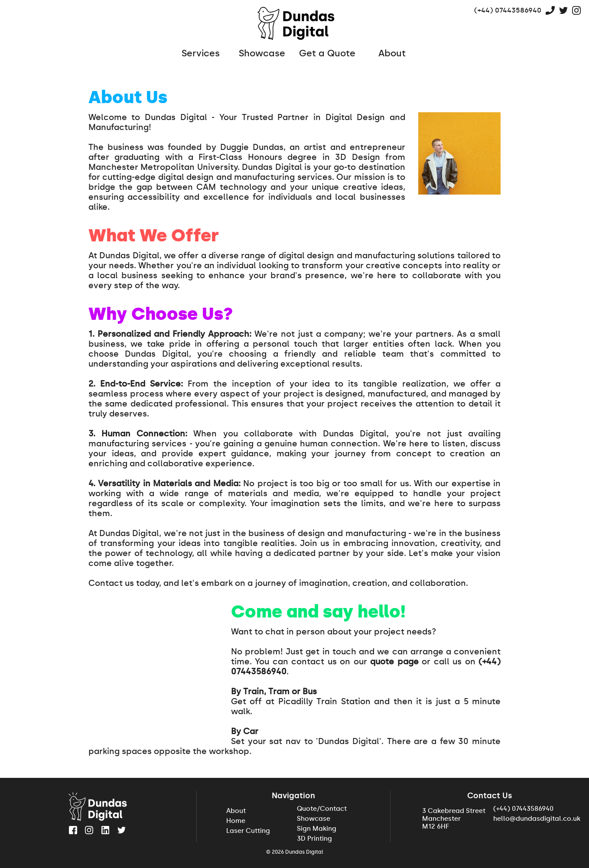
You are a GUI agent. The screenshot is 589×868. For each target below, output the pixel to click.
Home (236, 821)
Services (188, 53)
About (392, 53)
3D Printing (314, 839)
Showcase (262, 53)
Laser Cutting (248, 831)
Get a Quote (327, 53)
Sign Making (317, 829)
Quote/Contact (322, 809)
